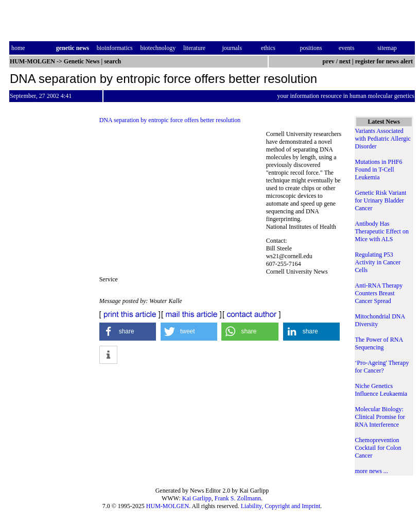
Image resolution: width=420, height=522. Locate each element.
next (345, 61)
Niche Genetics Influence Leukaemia (381, 390)
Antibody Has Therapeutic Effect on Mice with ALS (382, 231)
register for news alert (385, 61)
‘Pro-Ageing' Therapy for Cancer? (382, 367)
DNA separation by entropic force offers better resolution (170, 120)
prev (329, 61)
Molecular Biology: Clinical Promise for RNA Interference (380, 417)
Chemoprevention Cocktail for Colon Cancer (378, 448)
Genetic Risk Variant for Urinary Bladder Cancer (381, 200)
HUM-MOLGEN (168, 506)
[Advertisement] (183, 201)
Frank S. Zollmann (238, 498)
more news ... (372, 471)
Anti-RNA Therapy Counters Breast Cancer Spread (379, 293)
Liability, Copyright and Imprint (281, 506)
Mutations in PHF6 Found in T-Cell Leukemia (379, 170)
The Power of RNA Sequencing (379, 343)
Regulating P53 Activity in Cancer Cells (378, 262)
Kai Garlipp (197, 498)
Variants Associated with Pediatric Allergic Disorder (383, 139)
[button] (128, 332)
